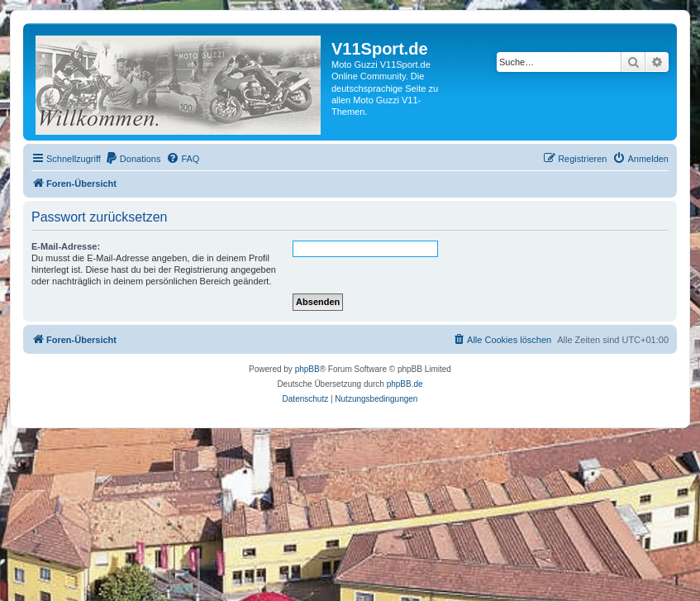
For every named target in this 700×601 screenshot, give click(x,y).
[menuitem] (133, 159)
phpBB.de (405, 384)
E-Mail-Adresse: (66, 246)
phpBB (307, 369)
